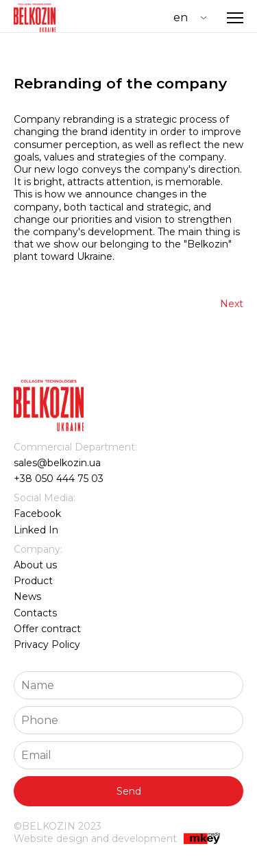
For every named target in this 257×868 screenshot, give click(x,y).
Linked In (36, 530)
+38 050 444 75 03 (59, 479)
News (27, 596)
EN (181, 17)
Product (33, 581)
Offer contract (47, 629)
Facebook (37, 514)
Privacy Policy (47, 644)
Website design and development (117, 840)
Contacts (35, 613)
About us (35, 565)
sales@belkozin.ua (57, 463)
